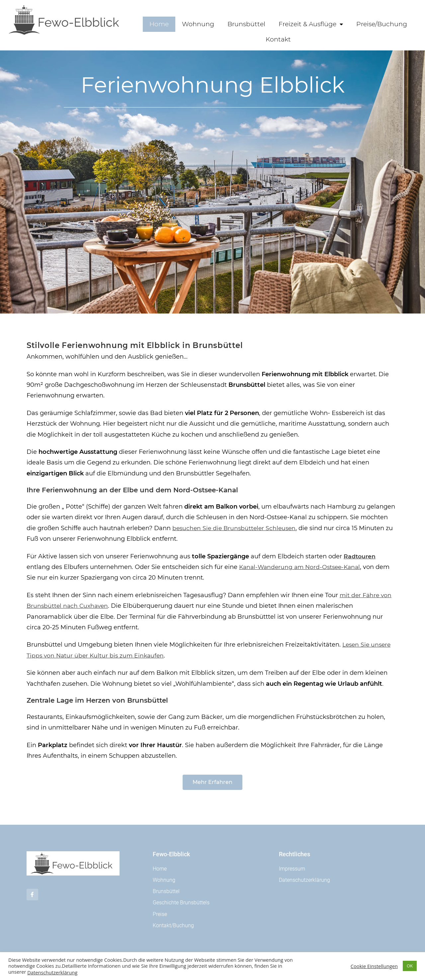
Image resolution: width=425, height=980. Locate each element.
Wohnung (198, 24)
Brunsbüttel (246, 24)
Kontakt (278, 39)
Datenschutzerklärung (52, 972)
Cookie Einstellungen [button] (374, 966)
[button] (212, 782)
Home (159, 24)
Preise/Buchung (382, 24)
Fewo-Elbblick (171, 854)
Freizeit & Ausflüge (311, 24)
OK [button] (410, 966)
